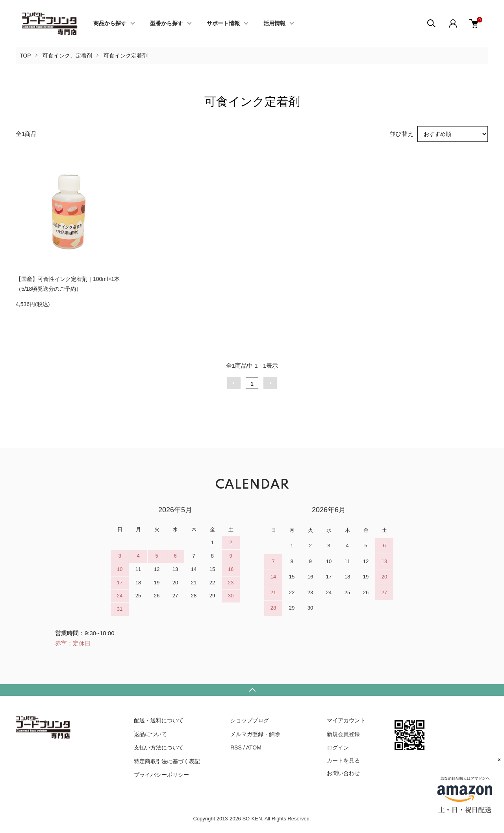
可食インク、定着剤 (67, 56)
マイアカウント (346, 720)
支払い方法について (159, 747)
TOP (25, 56)
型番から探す (167, 24)
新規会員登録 (343, 734)
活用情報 (274, 24)
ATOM (254, 747)
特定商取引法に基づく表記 (167, 761)
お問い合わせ (343, 773)
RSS (236, 747)
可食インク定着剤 (126, 56)
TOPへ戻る (252, 690)
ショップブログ (250, 720)
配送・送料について (159, 720)
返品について (150, 734)
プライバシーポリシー (161, 775)
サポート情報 (223, 24)
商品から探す (110, 24)
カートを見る (343, 760)
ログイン (338, 747)
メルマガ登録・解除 (255, 734)
